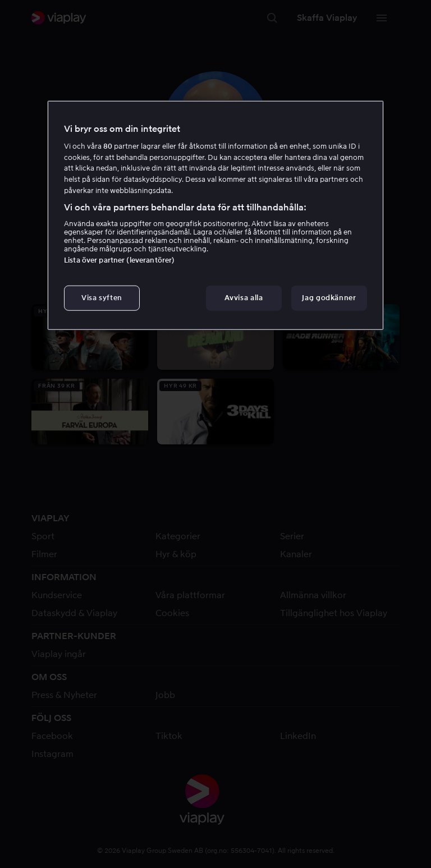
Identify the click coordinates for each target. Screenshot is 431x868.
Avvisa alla (244, 298)
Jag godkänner (329, 298)
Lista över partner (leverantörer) (119, 260)
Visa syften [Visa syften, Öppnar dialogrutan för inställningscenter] (102, 298)
